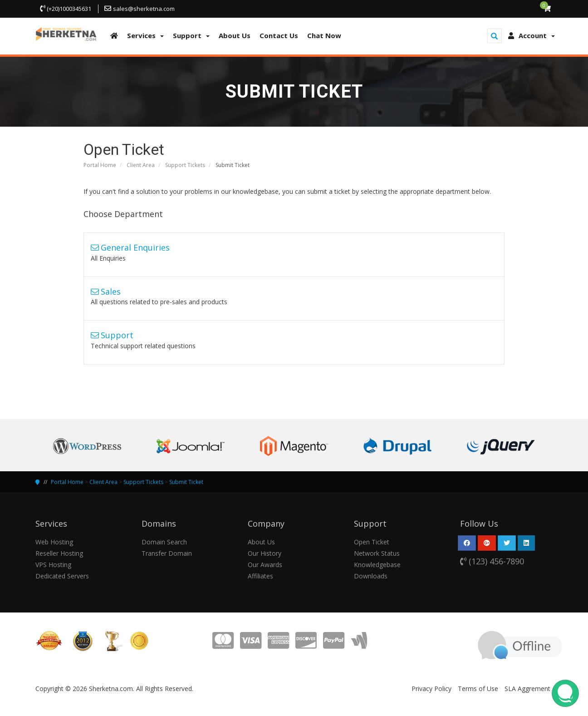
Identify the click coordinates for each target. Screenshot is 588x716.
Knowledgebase (377, 565)
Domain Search (164, 542)
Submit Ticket (186, 482)
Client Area (141, 165)
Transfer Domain (167, 553)
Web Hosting (54, 542)
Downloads (371, 576)
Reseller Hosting (59, 553)
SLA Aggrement (527, 689)
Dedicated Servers (62, 576)
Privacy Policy (431, 689)
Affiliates (260, 576)
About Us (261, 542)
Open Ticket (372, 542)
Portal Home (100, 165)
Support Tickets (185, 165)
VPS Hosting (53, 565)
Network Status (377, 553)
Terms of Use (478, 689)
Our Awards (265, 565)
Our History (265, 553)
